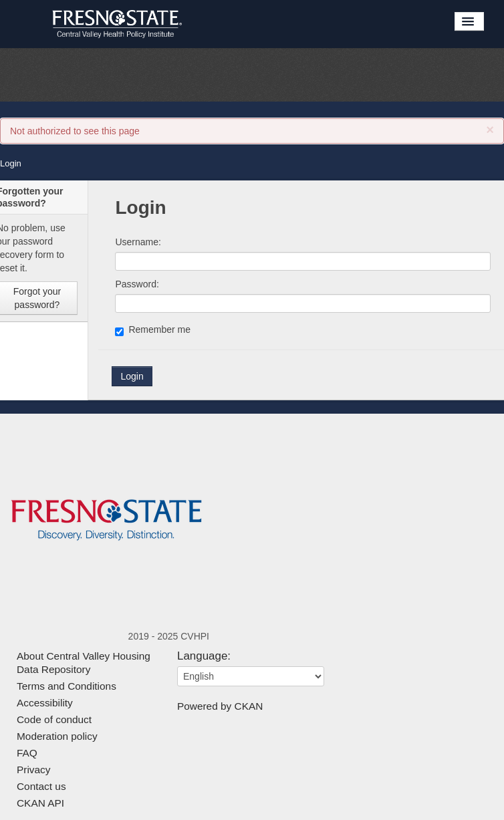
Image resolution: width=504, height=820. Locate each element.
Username (137, 242)
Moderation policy (57, 736)
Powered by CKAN (220, 706)
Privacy (33, 770)
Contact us (41, 786)
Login (11, 163)
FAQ (27, 753)
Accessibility (45, 703)
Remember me (153, 330)
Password (135, 284)
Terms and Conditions (67, 686)
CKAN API (40, 803)
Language (202, 656)
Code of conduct (54, 719)
